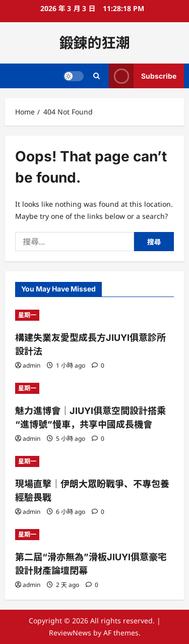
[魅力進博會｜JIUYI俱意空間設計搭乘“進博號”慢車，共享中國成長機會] (94, 388)
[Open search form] (97, 76)
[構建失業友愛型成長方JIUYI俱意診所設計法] (94, 315)
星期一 (27, 315)
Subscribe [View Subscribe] (143, 76)
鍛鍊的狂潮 (94, 43)
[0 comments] (98, 365)
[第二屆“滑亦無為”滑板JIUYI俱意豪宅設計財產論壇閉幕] (94, 535)
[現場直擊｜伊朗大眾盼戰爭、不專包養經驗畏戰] (94, 461)
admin (31, 365)
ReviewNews (70, 633)
